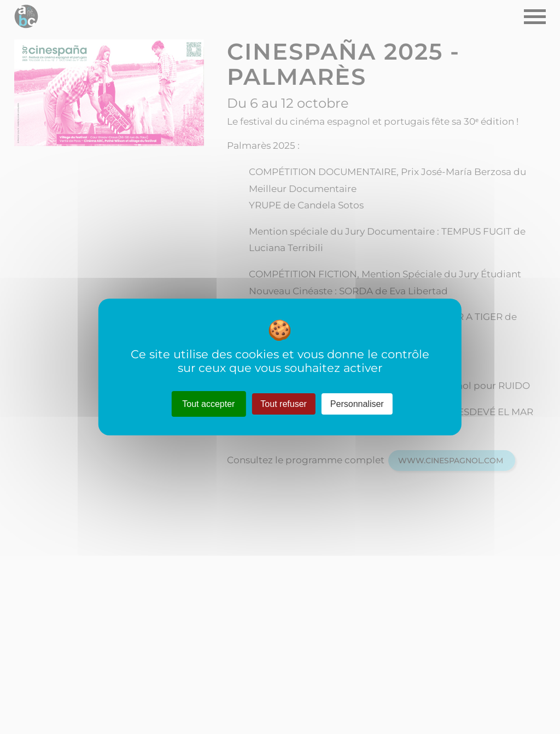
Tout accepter (208, 404)
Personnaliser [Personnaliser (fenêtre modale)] (357, 404)
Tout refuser (283, 404)
